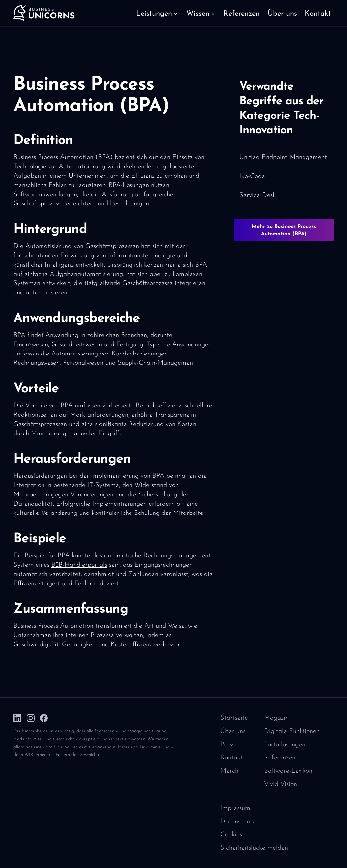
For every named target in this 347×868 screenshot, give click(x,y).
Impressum (235, 808)
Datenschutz (238, 822)
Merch (229, 771)
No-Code (252, 176)
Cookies (231, 835)
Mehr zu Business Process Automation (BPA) (284, 230)
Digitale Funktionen (292, 731)
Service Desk (258, 195)
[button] (157, 13)
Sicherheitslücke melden (254, 848)
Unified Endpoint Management (283, 157)
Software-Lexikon (288, 771)
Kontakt (232, 758)
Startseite (234, 718)
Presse (229, 745)
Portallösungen (285, 745)
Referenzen (280, 758)
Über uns (233, 731)
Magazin (276, 718)
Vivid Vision (280, 784)
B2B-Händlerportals (79, 565)
